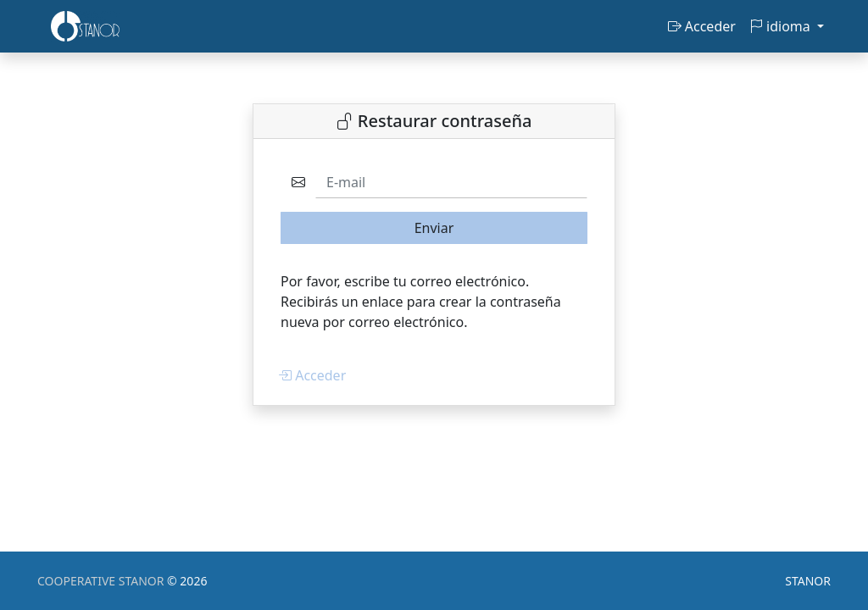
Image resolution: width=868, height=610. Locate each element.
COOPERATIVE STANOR (102, 581)
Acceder (702, 26)
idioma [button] (782, 26)
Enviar (434, 228)
